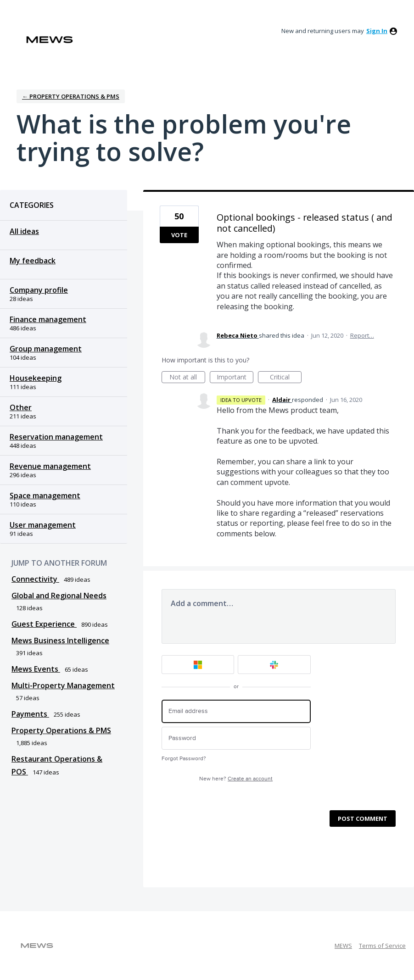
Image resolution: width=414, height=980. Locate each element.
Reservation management (56, 437)
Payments (30, 714)
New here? (236, 779)
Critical (286, 378)
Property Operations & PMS (61, 730)
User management (43, 525)
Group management (46, 349)
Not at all (187, 378)
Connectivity (35, 579)
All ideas (24, 231)
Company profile (39, 290)
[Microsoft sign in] (198, 665)
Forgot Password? (184, 759)
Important (235, 378)
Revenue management (50, 466)
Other (21, 407)
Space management (45, 496)
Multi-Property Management (63, 685)
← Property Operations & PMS (71, 96)
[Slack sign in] (274, 665)
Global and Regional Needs (59, 596)
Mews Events (36, 669)
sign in (377, 31)
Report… (362, 335)
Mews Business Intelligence (60, 640)
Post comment (363, 819)
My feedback (33, 261)
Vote (179, 235)
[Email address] (236, 711)
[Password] (236, 738)
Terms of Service (382, 946)
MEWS (343, 946)
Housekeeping (36, 378)
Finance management (48, 319)
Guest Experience (44, 624)
